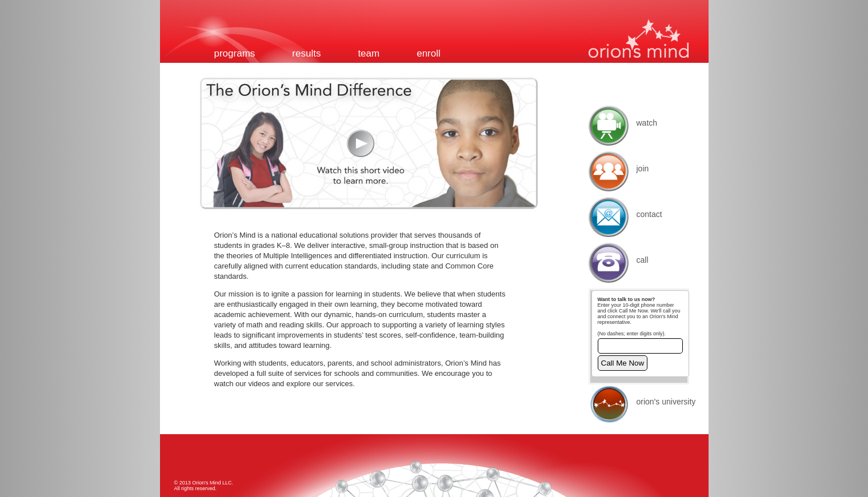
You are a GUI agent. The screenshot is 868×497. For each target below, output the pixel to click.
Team (369, 53)
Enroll (429, 53)
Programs (235, 53)
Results (306, 53)
